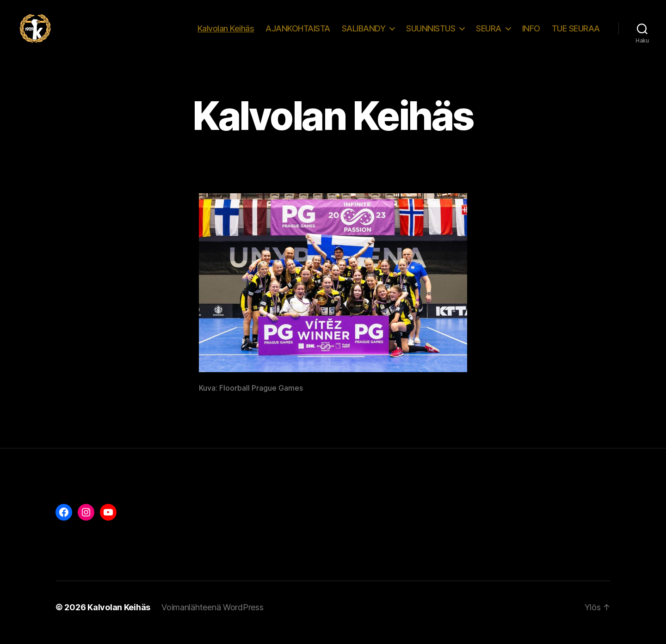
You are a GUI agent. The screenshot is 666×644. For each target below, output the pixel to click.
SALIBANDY (364, 34)
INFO (531, 34)
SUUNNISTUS (431, 34)
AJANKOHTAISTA (298, 34)
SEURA (489, 34)
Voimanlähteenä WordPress (213, 618)
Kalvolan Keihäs (226, 34)
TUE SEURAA (576, 34)
